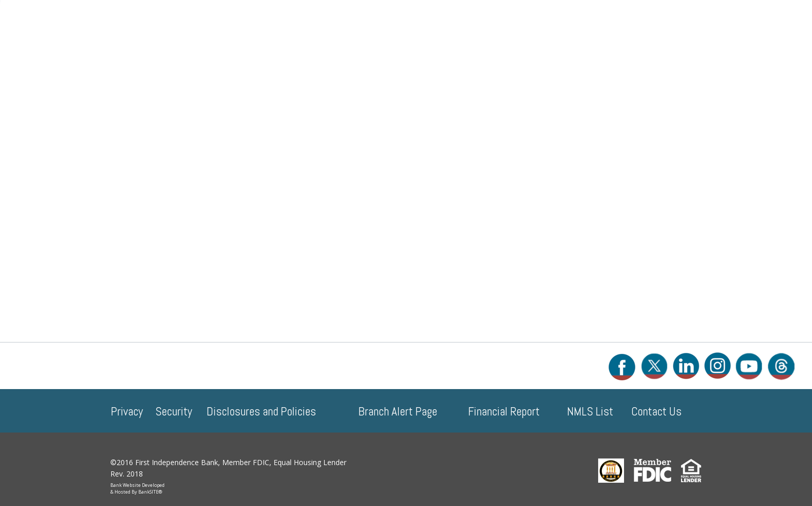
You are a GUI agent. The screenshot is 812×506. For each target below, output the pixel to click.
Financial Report (504, 411)
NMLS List (590, 411)
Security (174, 411)
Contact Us (656, 411)
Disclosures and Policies (261, 411)
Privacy (127, 411)
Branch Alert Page (398, 411)
